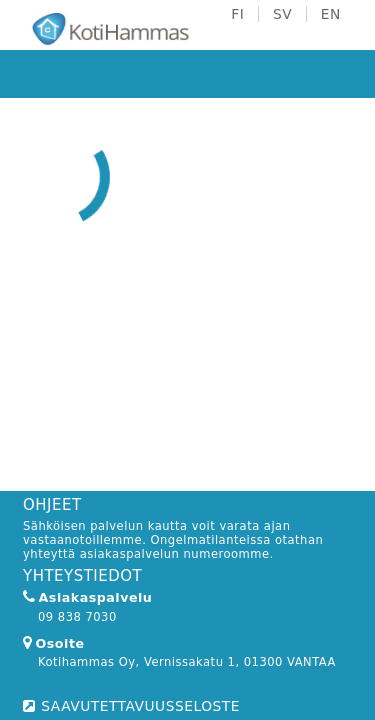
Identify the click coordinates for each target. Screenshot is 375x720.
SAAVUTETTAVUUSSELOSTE (140, 706)
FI (237, 14)
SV (282, 14)
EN (331, 14)
